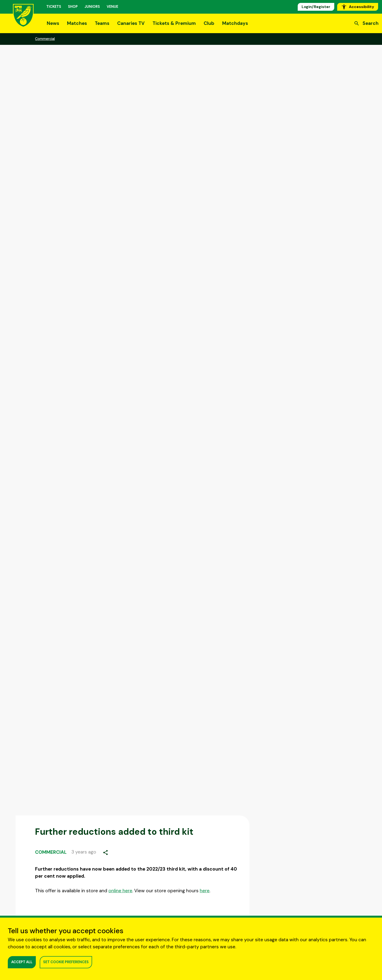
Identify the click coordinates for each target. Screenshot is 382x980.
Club (209, 23)
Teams (102, 23)
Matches (77, 23)
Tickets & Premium (174, 23)
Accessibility (358, 7)
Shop (73, 7)
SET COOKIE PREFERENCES (66, 962)
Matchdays (235, 23)
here (205, 891)
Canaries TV (131, 23)
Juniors (92, 7)
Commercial (51, 852)
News (53, 23)
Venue (112, 7)
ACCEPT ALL (22, 962)
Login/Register (316, 7)
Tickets (54, 7)
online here (120, 891)
